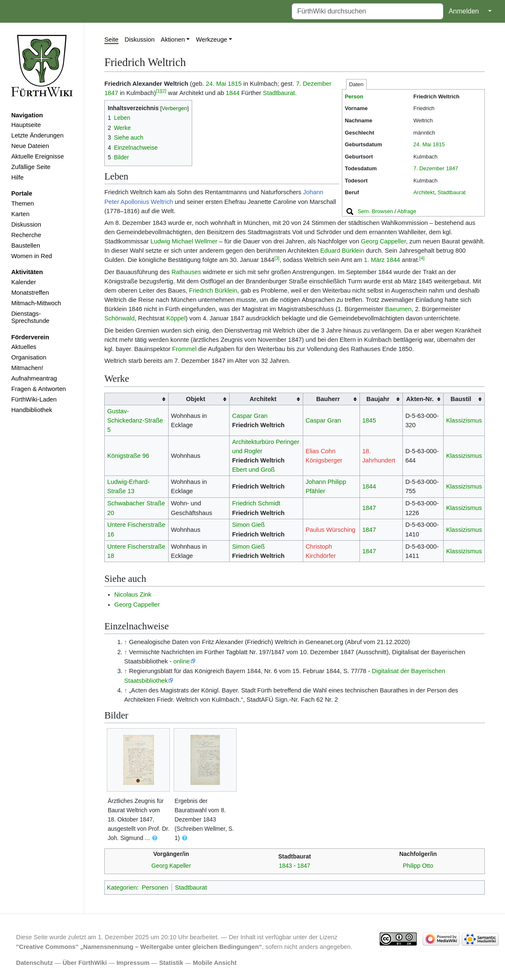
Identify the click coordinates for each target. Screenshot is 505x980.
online (181, 661)
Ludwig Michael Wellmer (184, 241)
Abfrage (407, 211)
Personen (155, 888)
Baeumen (398, 309)
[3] (277, 258)
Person (354, 96)
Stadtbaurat (452, 192)
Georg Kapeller (171, 866)
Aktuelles (24, 347)
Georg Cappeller (383, 241)
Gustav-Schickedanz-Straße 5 (135, 420)
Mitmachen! (27, 368)
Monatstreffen (30, 293)
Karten (20, 214)
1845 (369, 420)
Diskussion (26, 225)
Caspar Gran (250, 416)
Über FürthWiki (85, 963)
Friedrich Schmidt (256, 503)
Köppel (176, 318)
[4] (422, 258)
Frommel (184, 349)
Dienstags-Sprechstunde (30, 317)
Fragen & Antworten (39, 389)
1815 (439, 144)
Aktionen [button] (173, 40)
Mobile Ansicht (215, 963)
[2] (164, 91)
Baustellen (26, 246)
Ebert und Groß (253, 470)
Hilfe (17, 177)
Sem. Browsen (375, 211)
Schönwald (119, 318)
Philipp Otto (418, 866)
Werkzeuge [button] (212, 40)
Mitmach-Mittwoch (36, 303)
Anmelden (464, 11)
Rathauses (186, 272)
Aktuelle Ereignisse (38, 156)
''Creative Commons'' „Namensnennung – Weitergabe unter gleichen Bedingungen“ (139, 947)
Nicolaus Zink (133, 594)
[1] (159, 91)
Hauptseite (26, 125)
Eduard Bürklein (342, 251)
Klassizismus (464, 420)
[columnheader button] (136, 399)
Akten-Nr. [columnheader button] (420, 399)
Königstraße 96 (128, 456)
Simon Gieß (249, 525)
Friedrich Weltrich (258, 425)
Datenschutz (34, 963)
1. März (374, 260)
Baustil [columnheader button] (461, 399)
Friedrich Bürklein (213, 291)
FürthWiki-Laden (34, 399)
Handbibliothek (32, 410)
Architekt (424, 192)
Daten (356, 84)
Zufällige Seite (31, 167)
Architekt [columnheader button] (263, 399)
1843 (285, 866)
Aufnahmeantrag (34, 378)
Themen (23, 203)
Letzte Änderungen (37, 135)
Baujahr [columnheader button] (378, 399)
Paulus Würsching (331, 530)
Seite (111, 40)
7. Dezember (429, 168)
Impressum (133, 963)
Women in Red (32, 256)
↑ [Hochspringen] (126, 642)
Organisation (29, 357)
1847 (452, 168)
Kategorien (122, 888)
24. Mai (422, 144)
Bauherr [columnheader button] (328, 399)
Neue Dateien (30, 146)
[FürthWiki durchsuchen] (368, 11)
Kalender (24, 282)
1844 (233, 93)
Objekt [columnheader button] (196, 399)
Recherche (26, 235)
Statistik (171, 963)
